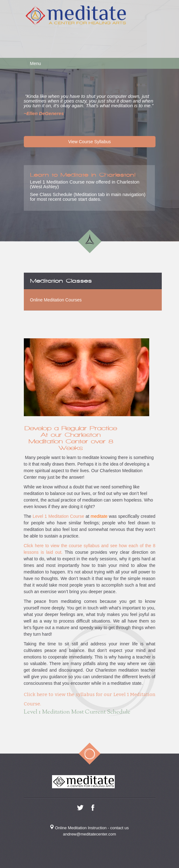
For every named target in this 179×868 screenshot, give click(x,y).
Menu (36, 63)
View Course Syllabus (90, 142)
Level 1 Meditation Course (58, 516)
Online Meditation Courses (56, 300)
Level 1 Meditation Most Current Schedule (77, 712)
